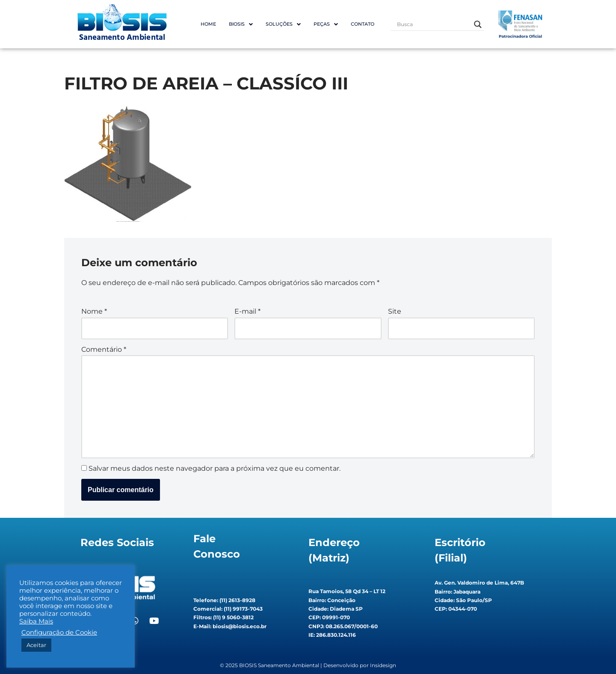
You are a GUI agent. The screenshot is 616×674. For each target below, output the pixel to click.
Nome (94, 311)
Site (395, 311)
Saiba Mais (36, 621)
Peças (326, 24)
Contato (363, 24)
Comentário (104, 349)
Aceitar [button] (36, 645)
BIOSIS (241, 24)
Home (208, 24)
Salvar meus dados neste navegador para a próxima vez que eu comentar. (215, 468)
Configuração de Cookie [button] (59, 632)
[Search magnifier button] (478, 24)
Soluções (283, 24)
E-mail (247, 311)
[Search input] (433, 24)
